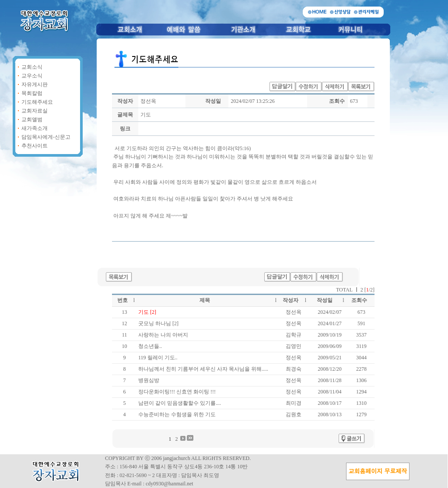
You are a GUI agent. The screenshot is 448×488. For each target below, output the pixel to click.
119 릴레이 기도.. (158, 358)
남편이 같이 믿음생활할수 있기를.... (180, 403)
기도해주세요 (37, 102)
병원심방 (149, 380)
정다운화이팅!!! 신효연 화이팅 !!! (177, 392)
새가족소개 (35, 128)
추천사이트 (35, 146)
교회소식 (32, 67)
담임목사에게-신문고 (46, 137)
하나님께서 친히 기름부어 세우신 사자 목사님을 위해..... (203, 369)
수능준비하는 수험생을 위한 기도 (177, 414)
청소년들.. (150, 346)
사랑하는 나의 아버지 (163, 335)
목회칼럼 (32, 93)
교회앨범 (32, 119)
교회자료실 (35, 111)
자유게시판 (35, 84)
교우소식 (32, 76)
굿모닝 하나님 (155, 323)
